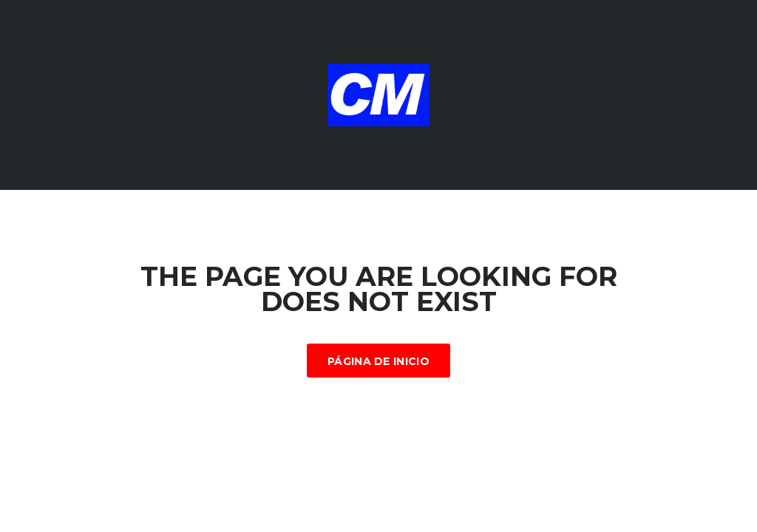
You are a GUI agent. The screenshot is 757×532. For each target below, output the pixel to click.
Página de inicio (378, 361)
